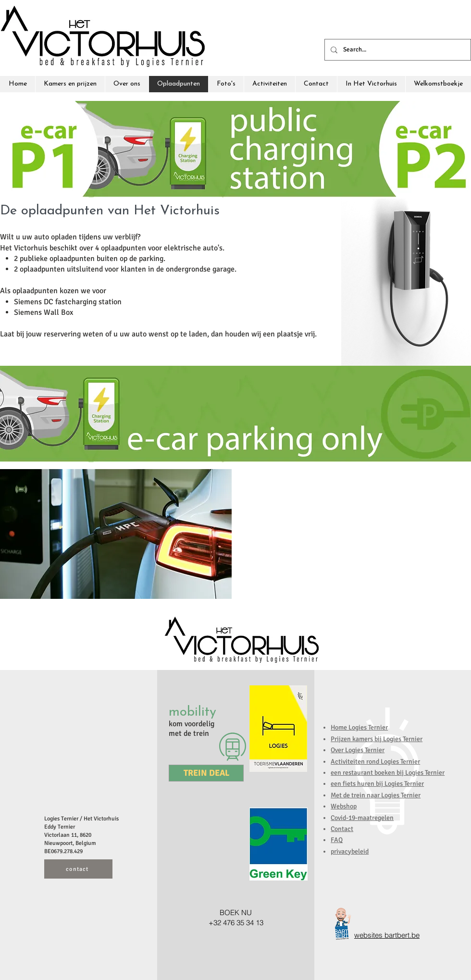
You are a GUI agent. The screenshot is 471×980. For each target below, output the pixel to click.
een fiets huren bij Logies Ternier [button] (377, 784)
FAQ (337, 840)
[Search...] (397, 50)
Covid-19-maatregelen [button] (362, 818)
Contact (342, 829)
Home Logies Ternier (359, 727)
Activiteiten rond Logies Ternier (375, 762)
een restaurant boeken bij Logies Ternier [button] (388, 773)
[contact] (78, 869)
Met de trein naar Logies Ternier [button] (376, 795)
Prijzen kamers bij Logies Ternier (377, 739)
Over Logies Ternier (358, 750)
